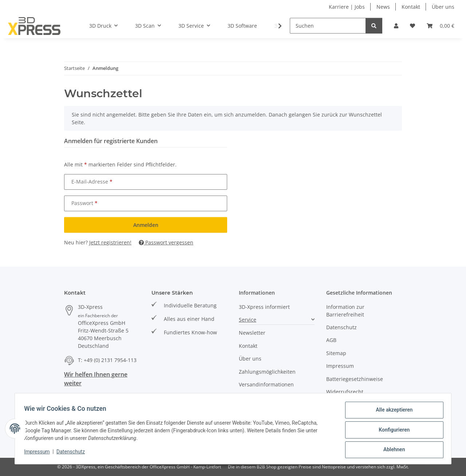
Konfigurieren (392, 431)
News (383, 7)
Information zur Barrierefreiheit (345, 311)
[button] (396, 26)
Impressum (39, 453)
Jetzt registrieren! (110, 242)
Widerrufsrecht (345, 392)
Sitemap (336, 353)
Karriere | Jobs (347, 7)
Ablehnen (392, 450)
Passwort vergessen (166, 242)
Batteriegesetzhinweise (355, 379)
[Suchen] (328, 26)
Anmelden (146, 225)
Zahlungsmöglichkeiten (267, 372)
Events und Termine (263, 397)
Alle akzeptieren (392, 412)
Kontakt (411, 7)
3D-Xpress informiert (264, 307)
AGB (331, 340)
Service (248, 320)
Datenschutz (73, 453)
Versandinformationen (266, 384)
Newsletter (252, 333)
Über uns (443, 7)
